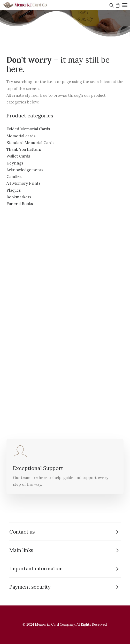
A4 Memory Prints (23, 183)
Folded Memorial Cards (28, 129)
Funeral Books (20, 204)
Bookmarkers (19, 197)
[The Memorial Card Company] (31, 5)
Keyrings (15, 163)
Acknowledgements (25, 170)
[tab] (65, 532)
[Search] (111, 5)
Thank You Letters (24, 149)
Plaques (14, 190)
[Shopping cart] (117, 5)
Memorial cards (21, 136)
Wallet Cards (18, 156)
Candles (14, 177)
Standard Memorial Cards (30, 143)
